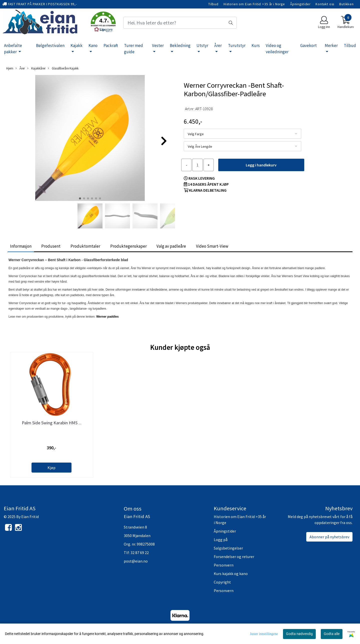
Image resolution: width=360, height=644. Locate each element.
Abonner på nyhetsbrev (329, 537)
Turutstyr (237, 45)
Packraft (111, 45)
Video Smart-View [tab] (212, 246)
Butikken (346, 4)
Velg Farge (196, 134)
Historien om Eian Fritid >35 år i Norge (254, 4)
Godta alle (332, 634)
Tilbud (213, 4)
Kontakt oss (325, 4)
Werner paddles (107, 317)
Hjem (10, 68)
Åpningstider (300, 4)
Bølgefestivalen (50, 45)
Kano (93, 45)
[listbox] (242, 134)
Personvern (224, 565)
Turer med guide (133, 49)
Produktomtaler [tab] (85, 246)
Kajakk (76, 45)
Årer (218, 45)
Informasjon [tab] (21, 246)
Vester (158, 45)
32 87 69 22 (140, 553)
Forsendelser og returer (234, 557)
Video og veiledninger (277, 49)
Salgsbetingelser (228, 548)
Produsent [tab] (51, 246)
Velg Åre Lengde (200, 146)
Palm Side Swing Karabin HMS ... (52, 423)
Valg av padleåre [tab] (171, 246)
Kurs (256, 45)
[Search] (180, 23)
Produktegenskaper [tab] (128, 246)
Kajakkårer (36, 68)
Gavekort (308, 45)
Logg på (221, 540)
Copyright (222, 582)
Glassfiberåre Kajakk (63, 68)
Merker (331, 45)
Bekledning (180, 45)
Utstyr (202, 45)
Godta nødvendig (299, 634)
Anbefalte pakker (13, 49)
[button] (103, 23)
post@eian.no (136, 561)
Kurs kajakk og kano (231, 574)
